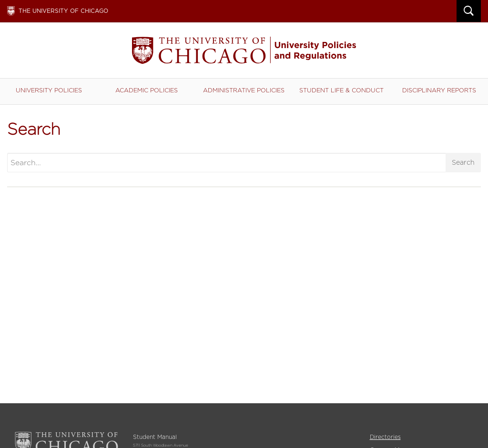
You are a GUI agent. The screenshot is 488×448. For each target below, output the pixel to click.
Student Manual (244, 50)
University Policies (49, 90)
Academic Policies (147, 90)
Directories (385, 437)
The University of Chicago (63, 11)
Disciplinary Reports (439, 90)
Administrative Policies (244, 90)
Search (463, 162)
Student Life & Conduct (341, 90)
